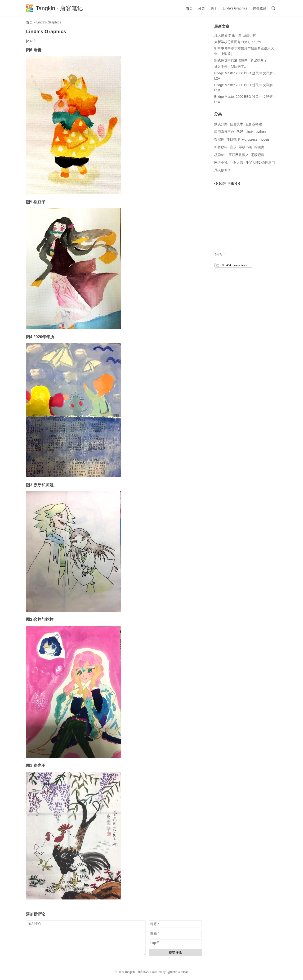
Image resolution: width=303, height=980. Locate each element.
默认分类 (221, 124)
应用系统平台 (224, 132)
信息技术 (236, 124)
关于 (214, 8)
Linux (249, 132)
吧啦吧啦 (258, 155)
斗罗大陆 (236, 162)
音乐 (233, 147)
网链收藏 (260, 8)
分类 (201, 8)
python (261, 132)
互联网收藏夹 (239, 155)
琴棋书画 (245, 147)
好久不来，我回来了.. (230, 67)
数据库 (219, 139)
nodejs (265, 139)
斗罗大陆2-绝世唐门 (260, 162)
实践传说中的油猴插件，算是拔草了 (241, 60)
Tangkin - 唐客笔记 (137, 972)
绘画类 (259, 147)
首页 (189, 8)
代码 (240, 132)
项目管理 (233, 139)
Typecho (172, 972)
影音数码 (221, 147)
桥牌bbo (220, 155)
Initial (184, 972)
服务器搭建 (254, 124)
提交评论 (175, 952)
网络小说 (221, 162)
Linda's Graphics (235, 8)
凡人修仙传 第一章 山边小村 (235, 35)
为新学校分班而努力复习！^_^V (238, 42)
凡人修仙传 (223, 170)
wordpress (250, 139)
